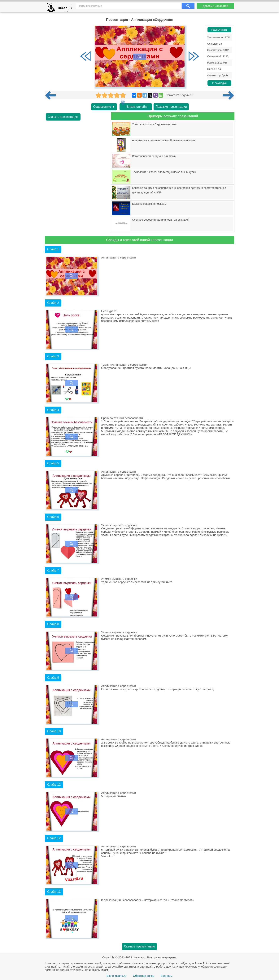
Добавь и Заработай (215, 6)
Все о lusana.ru (116, 976)
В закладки (219, 83)
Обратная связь (144, 976)
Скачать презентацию (63, 117)
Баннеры (167, 976)
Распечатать (219, 30)
